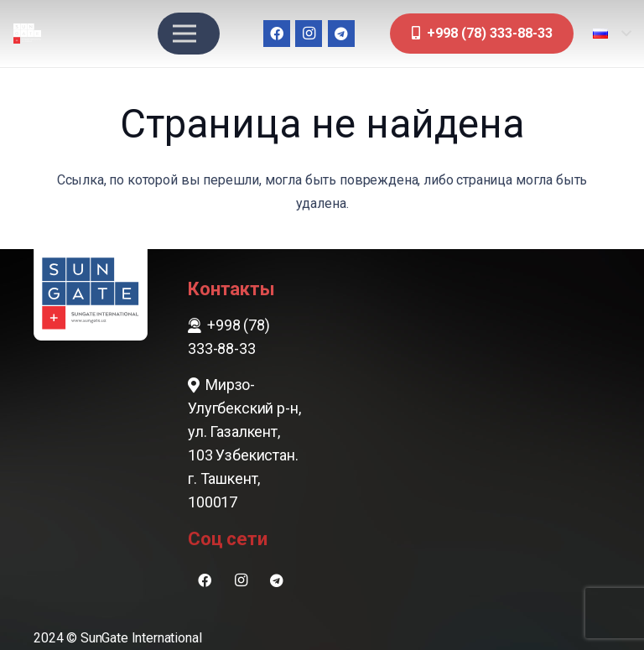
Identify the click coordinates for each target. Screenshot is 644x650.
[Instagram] (309, 34)
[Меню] (184, 34)
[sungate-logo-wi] (27, 34)
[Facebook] (277, 34)
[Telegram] (341, 34)
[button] (612, 34)
